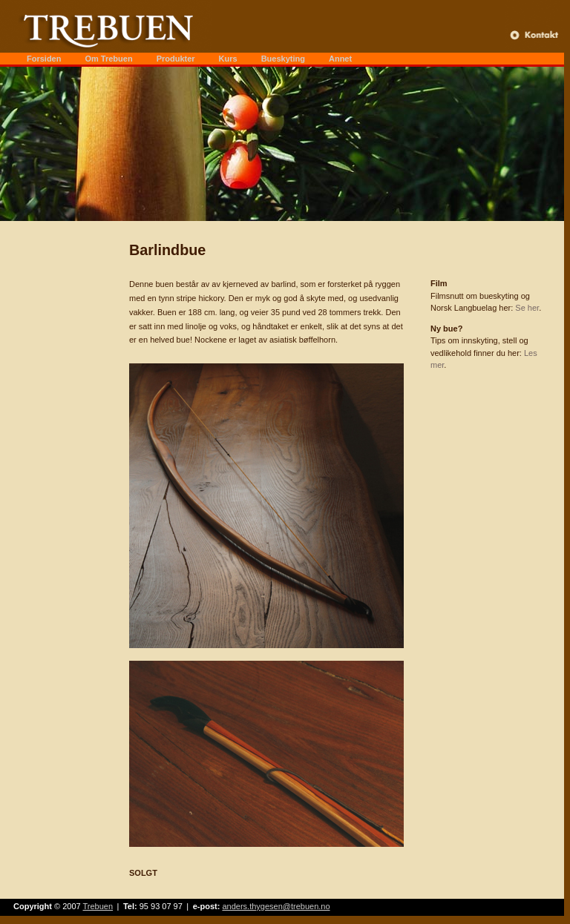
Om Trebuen (108, 59)
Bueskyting (283, 59)
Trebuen (98, 906)
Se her (527, 308)
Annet (340, 59)
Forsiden (44, 59)
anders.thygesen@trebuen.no (276, 906)
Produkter (176, 59)
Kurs (228, 59)
